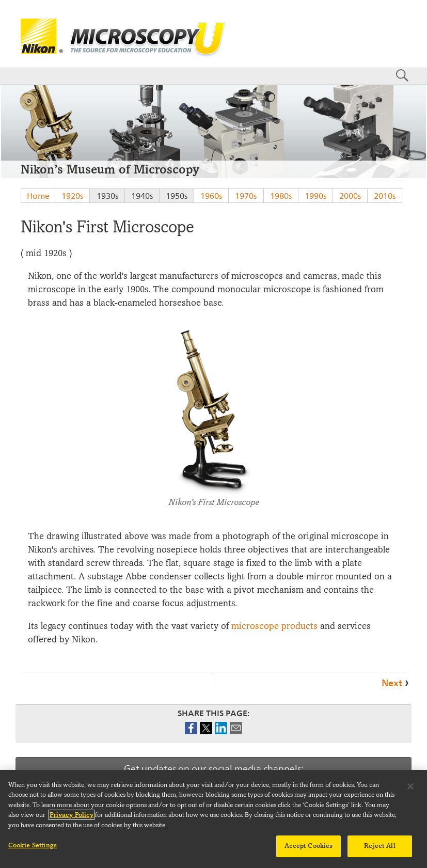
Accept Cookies (309, 851)
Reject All (379, 851)
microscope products (274, 626)
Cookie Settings (33, 851)
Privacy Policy (72, 820)
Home (38, 196)
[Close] (410, 792)
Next (392, 683)
